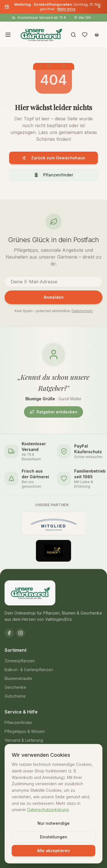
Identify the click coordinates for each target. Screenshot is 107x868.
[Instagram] (21, 633)
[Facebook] (9, 633)
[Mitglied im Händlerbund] (54, 523)
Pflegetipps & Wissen (25, 731)
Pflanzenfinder (53, 175)
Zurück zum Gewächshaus (53, 158)
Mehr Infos (66, 9)
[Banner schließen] (99, 7)
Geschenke (15, 687)
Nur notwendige (53, 823)
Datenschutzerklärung (48, 810)
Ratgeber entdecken (53, 412)
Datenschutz (82, 311)
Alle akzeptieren (53, 851)
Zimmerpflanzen (20, 661)
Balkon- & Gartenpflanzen (29, 670)
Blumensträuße (18, 678)
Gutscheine (15, 696)
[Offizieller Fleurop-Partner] (54, 551)
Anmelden (54, 297)
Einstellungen (54, 837)
